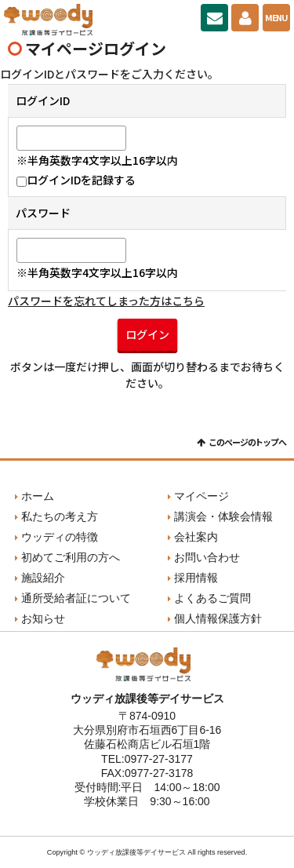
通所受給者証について (76, 598)
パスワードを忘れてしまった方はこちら (106, 301)
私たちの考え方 (60, 516)
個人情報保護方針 (218, 618)
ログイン (147, 334)
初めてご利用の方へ (71, 557)
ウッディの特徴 (60, 537)
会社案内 (196, 537)
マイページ (245, 18)
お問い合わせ (214, 18)
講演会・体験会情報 (223, 516)
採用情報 (196, 578)
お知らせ (43, 618)
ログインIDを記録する (76, 180)
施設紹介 (43, 578)
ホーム (38, 496)
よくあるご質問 (212, 598)
